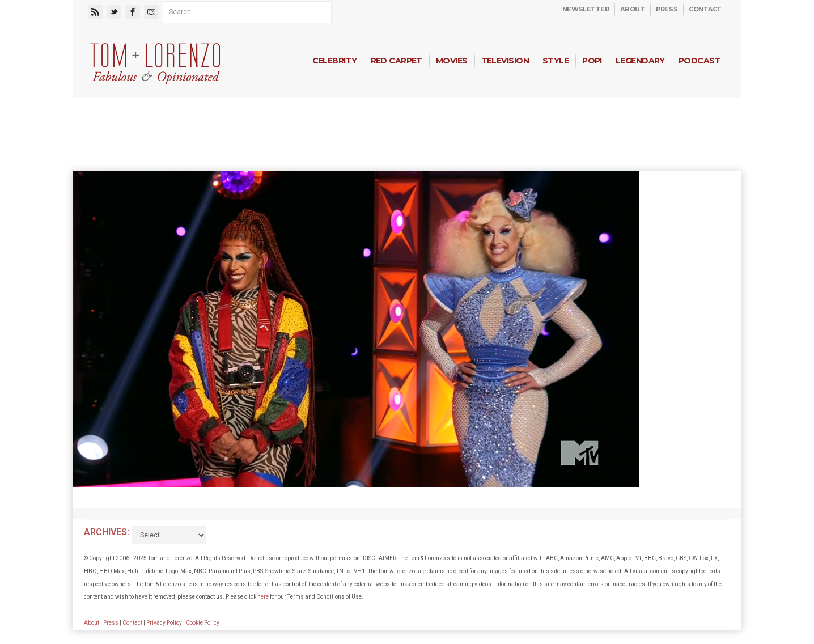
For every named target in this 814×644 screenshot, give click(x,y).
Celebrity (335, 61)
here (263, 597)
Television (505, 61)
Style (556, 61)
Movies (452, 61)
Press (667, 9)
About (632, 9)
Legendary (640, 61)
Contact (705, 9)
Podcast (699, 61)
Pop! (592, 61)
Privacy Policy (164, 623)
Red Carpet (397, 61)
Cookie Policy (203, 623)
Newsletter (586, 9)
